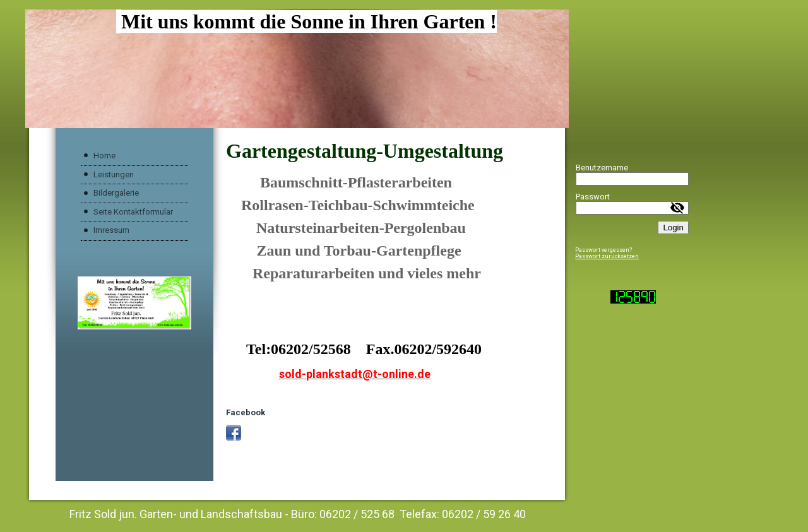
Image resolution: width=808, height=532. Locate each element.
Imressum (111, 230)
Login (673, 228)
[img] (297, 69)
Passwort (593, 197)
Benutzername (602, 168)
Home (104, 156)
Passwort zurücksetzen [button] (607, 256)
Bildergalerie (116, 193)
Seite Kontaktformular (133, 212)
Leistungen (114, 174)
